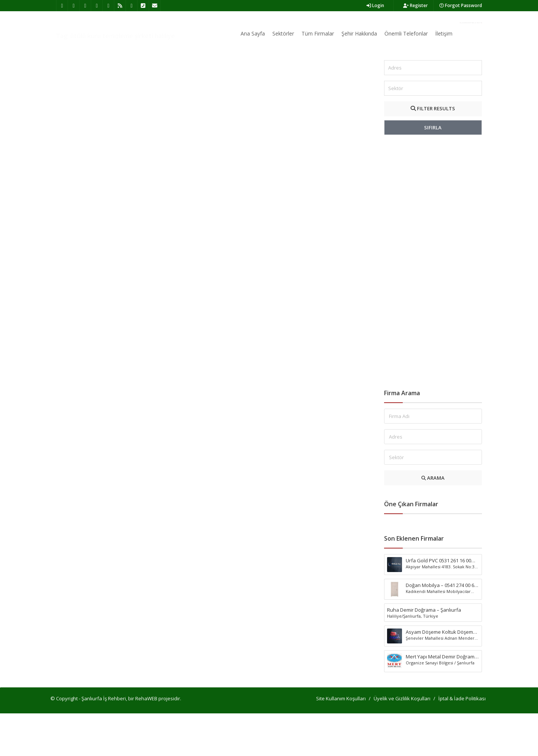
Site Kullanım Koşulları (341, 741)
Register (415, 5)
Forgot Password (461, 5)
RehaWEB (146, 741)
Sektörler (283, 33)
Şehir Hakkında (359, 33)
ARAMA (433, 520)
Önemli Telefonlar (406, 33)
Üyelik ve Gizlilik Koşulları (402, 741)
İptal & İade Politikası (462, 741)
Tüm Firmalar (318, 33)
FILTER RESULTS (433, 151)
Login (375, 5)
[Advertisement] (433, 305)
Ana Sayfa (253, 33)
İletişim (444, 33)
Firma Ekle (471, 23)
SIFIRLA (433, 170)
